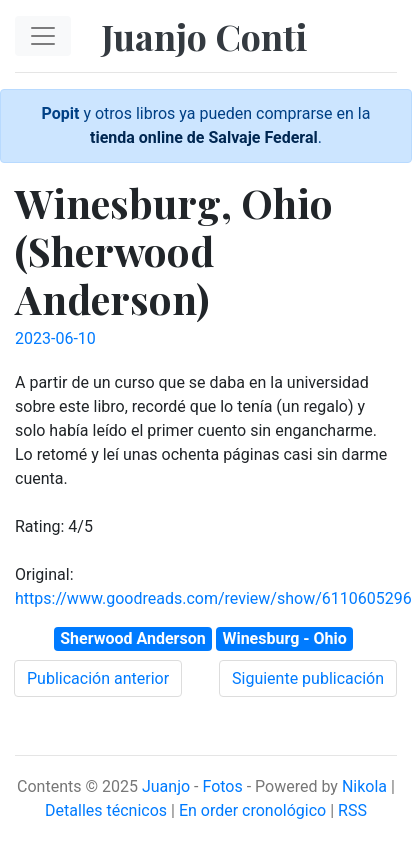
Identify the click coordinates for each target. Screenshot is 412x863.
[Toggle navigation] (43, 36)
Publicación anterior (98, 678)
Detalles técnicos (106, 810)
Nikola (364, 786)
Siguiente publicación (308, 678)
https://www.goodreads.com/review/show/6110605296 (213, 598)
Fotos (222, 786)
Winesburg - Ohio (284, 638)
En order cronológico (252, 810)
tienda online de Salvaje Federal (204, 137)
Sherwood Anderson (132, 638)
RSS (352, 810)
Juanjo (166, 786)
